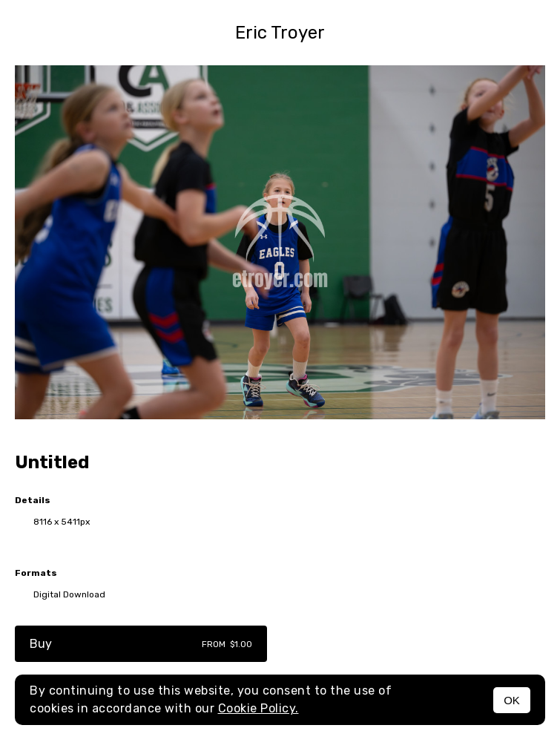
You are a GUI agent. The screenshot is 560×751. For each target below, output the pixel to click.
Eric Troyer (280, 33)
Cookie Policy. (258, 708)
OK (512, 700)
